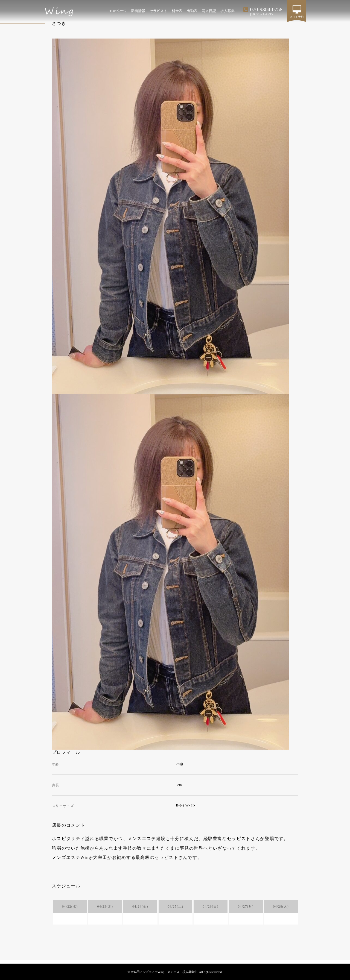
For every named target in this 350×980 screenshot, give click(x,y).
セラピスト (158, 11)
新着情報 (138, 11)
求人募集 (227, 11)
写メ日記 (209, 11)
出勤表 (192, 11)
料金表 (177, 11)
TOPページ (118, 11)
